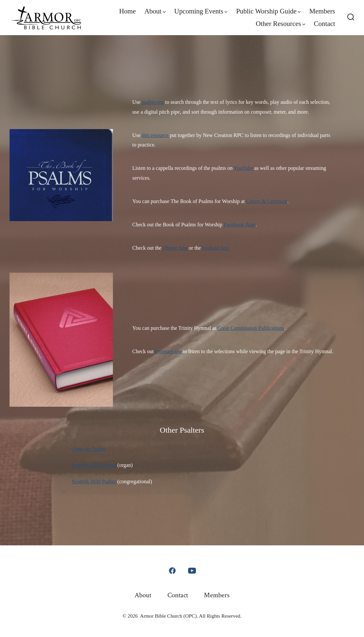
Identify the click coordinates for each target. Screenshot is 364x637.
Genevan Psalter (89, 449)
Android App (216, 248)
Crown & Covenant (267, 201)
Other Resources (280, 23)
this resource (156, 135)
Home (128, 11)
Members (322, 11)
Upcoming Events (201, 11)
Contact (324, 23)
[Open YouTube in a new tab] (192, 571)
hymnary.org (168, 351)
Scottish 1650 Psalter (94, 465)
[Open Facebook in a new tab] (172, 571)
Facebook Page (240, 225)
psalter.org (153, 102)
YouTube (243, 168)
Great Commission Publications (251, 328)
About (155, 11)
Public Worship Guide (268, 11)
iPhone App (175, 248)
